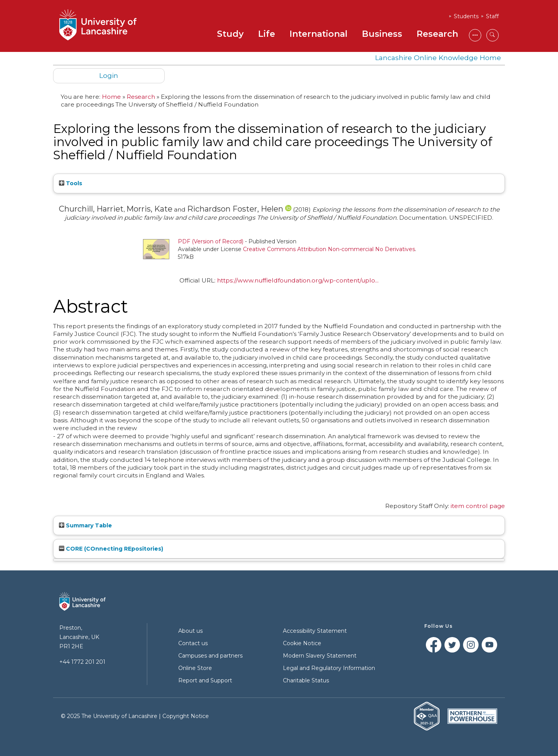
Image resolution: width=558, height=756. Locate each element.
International (319, 34)
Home (111, 97)
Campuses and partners (210, 656)
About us (190, 631)
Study (230, 34)
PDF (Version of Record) (211, 241)
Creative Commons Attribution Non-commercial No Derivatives (329, 249)
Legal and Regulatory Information (329, 668)
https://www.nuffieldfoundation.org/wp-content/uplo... (298, 280)
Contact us (193, 643)
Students (466, 16)
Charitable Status (306, 680)
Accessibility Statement (315, 631)
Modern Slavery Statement (320, 656)
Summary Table (85, 525)
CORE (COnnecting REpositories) (111, 549)
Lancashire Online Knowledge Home (438, 58)
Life (267, 34)
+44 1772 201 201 (82, 662)
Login (109, 75)
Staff (492, 16)
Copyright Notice (186, 716)
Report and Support (205, 680)
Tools (71, 183)
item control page (478, 506)
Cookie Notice (302, 643)
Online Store (195, 668)
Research (437, 34)
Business (382, 34)
